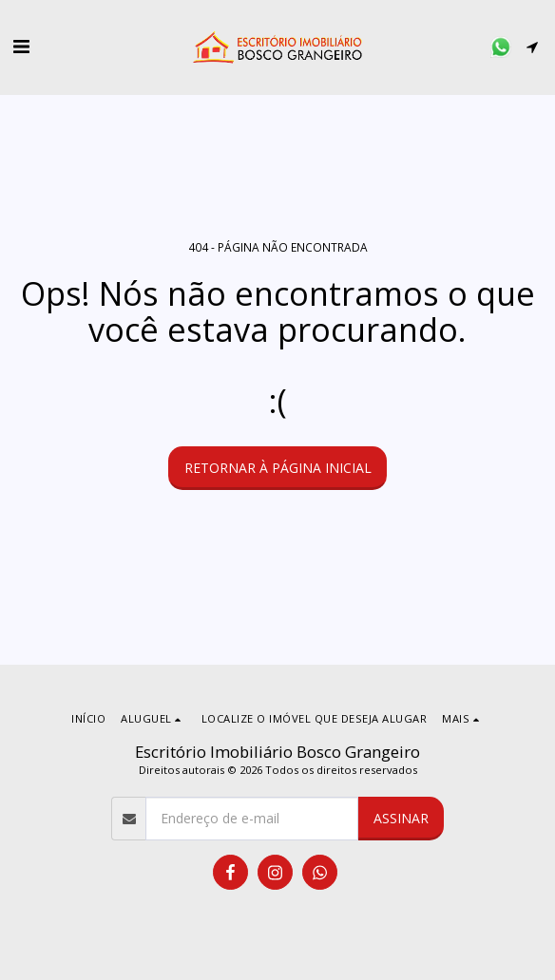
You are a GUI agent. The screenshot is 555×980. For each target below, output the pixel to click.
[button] (21, 46)
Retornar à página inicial (278, 468)
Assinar (401, 818)
